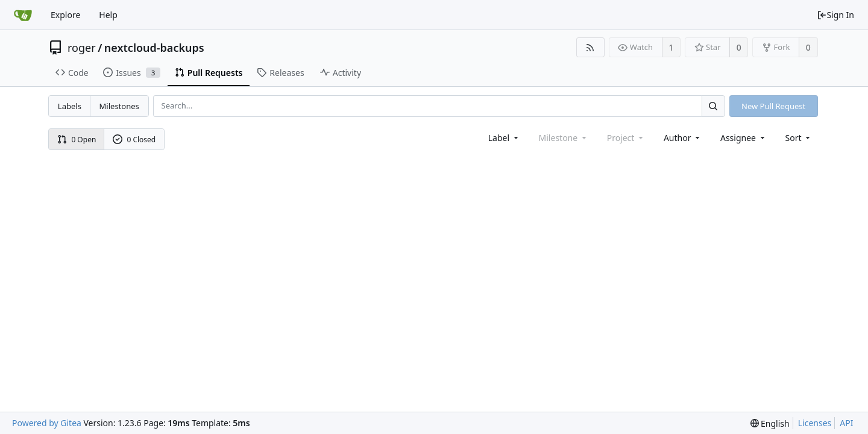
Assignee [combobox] (744, 138)
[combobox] (504, 138)
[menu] (799, 138)
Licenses (815, 423)
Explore (65, 15)
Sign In (835, 15)
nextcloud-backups (154, 48)
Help (108, 15)
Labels (70, 106)
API (846, 423)
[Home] (23, 15)
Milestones (119, 106)
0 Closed (134, 140)
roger (82, 48)
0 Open (77, 140)
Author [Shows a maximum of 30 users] (683, 138)
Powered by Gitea (47, 423)
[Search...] (713, 106)
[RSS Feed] (590, 47)
